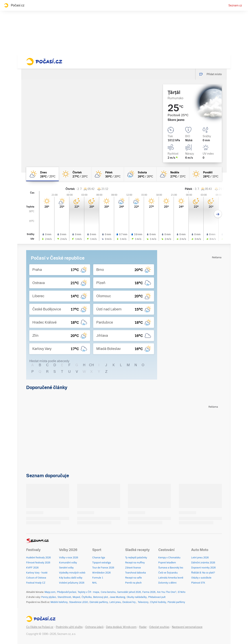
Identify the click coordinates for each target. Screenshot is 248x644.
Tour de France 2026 (103, 568)
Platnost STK (198, 583)
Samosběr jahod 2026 (129, 592)
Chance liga (99, 558)
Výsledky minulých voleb (72, 573)
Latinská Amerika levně (171, 578)
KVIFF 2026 (32, 568)
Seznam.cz (235, 5)
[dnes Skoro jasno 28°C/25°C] (42, 174)
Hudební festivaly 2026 (38, 558)
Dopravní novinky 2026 (203, 568)
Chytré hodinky (158, 602)
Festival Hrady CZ (36, 583)
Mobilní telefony (59, 602)
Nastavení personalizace (187, 627)
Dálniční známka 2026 (203, 563)
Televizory (143, 602)
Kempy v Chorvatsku (169, 558)
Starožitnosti (64, 597)
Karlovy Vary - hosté (37, 573)
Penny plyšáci (49, 597)
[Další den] (218, 214)
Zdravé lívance (133, 568)
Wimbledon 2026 (101, 573)
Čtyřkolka (87, 597)
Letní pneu (115, 602)
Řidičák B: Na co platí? (203, 573)
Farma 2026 (149, 592)
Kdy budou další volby (71, 578)
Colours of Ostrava (36, 578)
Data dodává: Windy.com (121, 627)
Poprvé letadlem (167, 563)
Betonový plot (101, 597)
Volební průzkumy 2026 (72, 583)
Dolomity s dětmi (167, 583)
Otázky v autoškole (201, 578)
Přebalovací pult (157, 597)
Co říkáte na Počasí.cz (40, 627)
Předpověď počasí (67, 592)
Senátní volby (66, 568)
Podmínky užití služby (69, 627)
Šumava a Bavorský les (171, 568)
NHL (95, 583)
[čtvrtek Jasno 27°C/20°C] (75, 174)
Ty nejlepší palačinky (136, 558)
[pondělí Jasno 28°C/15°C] (206, 174)
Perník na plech (133, 583)
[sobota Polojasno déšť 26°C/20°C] (140, 174)
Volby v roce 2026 (69, 558)
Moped (76, 597)
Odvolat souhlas (159, 627)
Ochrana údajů (94, 627)
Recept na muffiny (135, 563)
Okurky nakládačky (137, 597)
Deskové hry (129, 602)
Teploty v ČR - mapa (88, 592)
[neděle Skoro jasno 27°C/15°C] (173, 174)
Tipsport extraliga (102, 563)
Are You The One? (167, 592)
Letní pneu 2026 (200, 558)
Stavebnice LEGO (79, 602)
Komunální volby (68, 563)
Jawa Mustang (117, 597)
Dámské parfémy (99, 602)
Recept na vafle (133, 578)
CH (91, 365)
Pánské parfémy (176, 602)
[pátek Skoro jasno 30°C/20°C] (108, 174)
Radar (143, 627)
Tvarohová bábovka (136, 573)
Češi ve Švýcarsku (168, 573)
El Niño (182, 592)
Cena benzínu (108, 592)
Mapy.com (50, 592)
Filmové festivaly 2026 (38, 563)
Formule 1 (98, 578)
